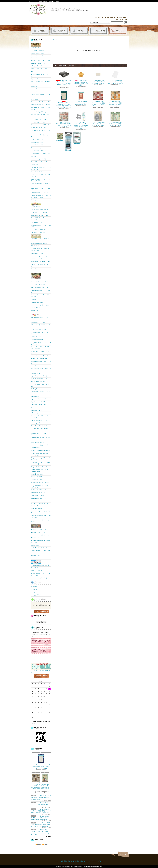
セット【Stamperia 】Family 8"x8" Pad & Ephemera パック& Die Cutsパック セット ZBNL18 (64, 119)
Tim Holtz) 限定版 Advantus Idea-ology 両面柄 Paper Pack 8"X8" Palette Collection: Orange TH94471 (115, 99)
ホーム (40, 31)
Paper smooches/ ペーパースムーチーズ (41, 393)
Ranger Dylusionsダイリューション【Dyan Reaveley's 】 (40, 471)
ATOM (45, 844)
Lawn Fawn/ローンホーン (38, 340)
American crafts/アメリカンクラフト (41, 102)
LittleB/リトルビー (36, 337)
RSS (38, 844)
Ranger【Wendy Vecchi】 (38, 474)
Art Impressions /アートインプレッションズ (41, 108)
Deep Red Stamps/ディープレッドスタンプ (41, 226)
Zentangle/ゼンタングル (37, 571)
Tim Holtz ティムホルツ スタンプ (40, 527)
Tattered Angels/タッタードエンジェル (41, 512)
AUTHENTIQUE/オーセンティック (40, 119)
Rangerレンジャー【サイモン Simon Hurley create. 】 (41, 463)
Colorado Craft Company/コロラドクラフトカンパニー (41, 168)
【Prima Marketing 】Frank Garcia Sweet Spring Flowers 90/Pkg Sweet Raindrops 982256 (41, 818)
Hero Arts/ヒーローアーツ (38, 285)
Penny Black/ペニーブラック (39, 410)
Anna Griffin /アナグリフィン (39, 112)
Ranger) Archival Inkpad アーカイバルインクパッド (41, 459)
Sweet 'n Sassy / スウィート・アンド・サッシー (40, 505)
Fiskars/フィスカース (37, 259)
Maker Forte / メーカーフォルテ (39, 356)
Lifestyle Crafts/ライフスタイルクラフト (41, 326)
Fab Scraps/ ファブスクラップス (40, 253)
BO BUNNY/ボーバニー (37, 142)
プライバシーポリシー (90, 861)
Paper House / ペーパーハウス (39, 402)
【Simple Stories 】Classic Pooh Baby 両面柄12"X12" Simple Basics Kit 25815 (40, 804)
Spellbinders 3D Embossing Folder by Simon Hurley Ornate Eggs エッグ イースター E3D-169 (41, 761)
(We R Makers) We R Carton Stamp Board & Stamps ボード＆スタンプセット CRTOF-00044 (41, 825)
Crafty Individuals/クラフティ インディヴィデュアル (41, 180)
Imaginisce (34, 299)
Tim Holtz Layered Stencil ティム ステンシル (41, 75)
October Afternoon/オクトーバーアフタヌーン (41, 385)
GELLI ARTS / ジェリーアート (39, 578)
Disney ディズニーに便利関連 (39, 212)
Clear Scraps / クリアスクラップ (40, 159)
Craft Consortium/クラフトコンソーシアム (41, 185)
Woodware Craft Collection (38, 558)
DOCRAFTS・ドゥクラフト (39, 230)
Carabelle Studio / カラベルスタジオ (41, 153)
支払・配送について (60, 31)
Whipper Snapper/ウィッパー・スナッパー (41, 551)
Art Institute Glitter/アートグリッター (41, 105)
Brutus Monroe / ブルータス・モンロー (41, 136)
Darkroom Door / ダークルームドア (40, 209)
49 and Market (35, 99)
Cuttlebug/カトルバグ (37, 200)
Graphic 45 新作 (36, 46)
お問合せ (98, 31)
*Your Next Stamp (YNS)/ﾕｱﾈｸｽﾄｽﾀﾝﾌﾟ (41, 563)
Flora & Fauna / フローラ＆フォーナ (41, 262)
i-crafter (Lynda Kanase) (37, 302)
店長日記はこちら (41, 679)
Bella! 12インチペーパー (38, 139)
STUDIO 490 (34, 501)
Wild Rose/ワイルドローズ (38, 555)
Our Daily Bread (35, 389)
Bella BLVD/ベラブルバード (39, 128)
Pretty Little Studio (36, 448)
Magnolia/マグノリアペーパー (39, 359)
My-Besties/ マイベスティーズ (39, 379)
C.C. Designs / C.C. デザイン (38, 151)
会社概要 (35, 587)
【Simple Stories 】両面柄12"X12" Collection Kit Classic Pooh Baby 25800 (41, 797)
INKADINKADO (35, 308)
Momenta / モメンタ (36, 373)
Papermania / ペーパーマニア (39, 399)
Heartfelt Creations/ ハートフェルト (40, 277)
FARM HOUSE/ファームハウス (39, 256)
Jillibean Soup (35, 311)
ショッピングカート (118, 31)
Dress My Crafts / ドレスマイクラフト (41, 243)
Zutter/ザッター (35, 568)
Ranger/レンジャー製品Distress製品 (40, 451)
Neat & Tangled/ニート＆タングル (40, 382)
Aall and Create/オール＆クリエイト (41, 125)
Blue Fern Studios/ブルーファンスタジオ (41, 131)
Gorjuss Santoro (35, 269)
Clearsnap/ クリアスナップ (38, 63)
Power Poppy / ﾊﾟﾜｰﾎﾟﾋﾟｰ (38, 423)
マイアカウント (122, 17)
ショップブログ (79, 31)
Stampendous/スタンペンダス (39, 493)
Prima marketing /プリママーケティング (41, 430)
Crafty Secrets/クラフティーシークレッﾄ (41, 189)
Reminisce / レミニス (37, 480)
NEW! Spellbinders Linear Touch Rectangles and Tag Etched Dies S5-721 (81, 98)
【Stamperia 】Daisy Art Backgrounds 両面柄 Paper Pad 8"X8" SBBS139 (115, 119)
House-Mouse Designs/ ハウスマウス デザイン (41, 291)
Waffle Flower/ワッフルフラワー (40, 548)
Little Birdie (34, 92)
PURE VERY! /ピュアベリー (39, 442)
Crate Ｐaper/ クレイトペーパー (39, 193)
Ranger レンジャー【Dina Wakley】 (40, 467)
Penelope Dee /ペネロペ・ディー (40, 420)
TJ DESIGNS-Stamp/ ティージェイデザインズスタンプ (41, 541)
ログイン (99, 17)
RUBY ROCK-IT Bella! (37, 477)
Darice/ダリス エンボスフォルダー (40, 215)
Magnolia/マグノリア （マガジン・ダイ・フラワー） (41, 348)
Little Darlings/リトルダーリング (40, 329)
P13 (32, 407)
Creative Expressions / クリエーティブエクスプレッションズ (41, 196)
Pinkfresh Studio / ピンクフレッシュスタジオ (41, 438)
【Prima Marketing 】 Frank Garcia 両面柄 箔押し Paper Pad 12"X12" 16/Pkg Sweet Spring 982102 (41, 811)
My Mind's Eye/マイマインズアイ (40, 376)
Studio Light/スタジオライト (39, 508)
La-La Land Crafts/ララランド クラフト (41, 333)
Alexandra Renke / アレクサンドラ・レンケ (41, 116)
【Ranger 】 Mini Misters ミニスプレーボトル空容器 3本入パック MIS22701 (68, 142)
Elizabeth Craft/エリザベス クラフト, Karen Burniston (41, 250)
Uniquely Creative (36, 545)
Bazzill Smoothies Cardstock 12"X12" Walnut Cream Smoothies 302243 (98, 77)
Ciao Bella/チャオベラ (37, 156)
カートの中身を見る (41, 611)
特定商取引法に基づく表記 (75, 861)
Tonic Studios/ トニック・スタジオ (40, 535)
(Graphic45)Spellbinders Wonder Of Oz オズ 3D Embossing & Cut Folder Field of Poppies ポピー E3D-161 (64, 99)
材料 (32, 72)
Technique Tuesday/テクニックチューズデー (41, 521)
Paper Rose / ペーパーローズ (39, 405)
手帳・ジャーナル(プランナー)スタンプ (41, 83)
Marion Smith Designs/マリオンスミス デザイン (41, 362)
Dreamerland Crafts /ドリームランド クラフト (40, 238)
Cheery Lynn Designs (36, 148)
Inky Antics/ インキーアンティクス (40, 305)
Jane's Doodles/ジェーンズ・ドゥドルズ (41, 316)
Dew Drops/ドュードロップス (39, 222)
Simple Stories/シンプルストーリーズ (41, 482)
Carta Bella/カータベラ (37, 145)
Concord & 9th (35, 165)
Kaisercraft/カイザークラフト (39, 322)
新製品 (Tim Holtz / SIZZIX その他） (41, 60)
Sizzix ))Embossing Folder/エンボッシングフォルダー (41, 486)
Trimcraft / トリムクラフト (38, 532)
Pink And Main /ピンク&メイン (39, 426)
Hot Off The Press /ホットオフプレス (41, 288)
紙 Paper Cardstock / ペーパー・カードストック (41, 57)
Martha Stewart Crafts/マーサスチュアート (41, 370)
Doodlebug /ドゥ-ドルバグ (38, 232)
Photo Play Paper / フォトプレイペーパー (41, 434)
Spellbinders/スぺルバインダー (39, 490)
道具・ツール (35, 79)
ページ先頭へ (124, 854)
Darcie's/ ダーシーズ (36, 205)
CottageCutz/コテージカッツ (39, 172)
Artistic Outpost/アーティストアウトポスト (41, 95)
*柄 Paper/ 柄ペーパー (37, 66)
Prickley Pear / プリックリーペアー (40, 445)
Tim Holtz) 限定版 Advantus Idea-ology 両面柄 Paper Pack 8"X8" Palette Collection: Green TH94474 (60, 137)
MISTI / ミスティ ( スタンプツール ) (41, 69)
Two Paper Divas (35, 538)
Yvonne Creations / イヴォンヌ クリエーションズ (41, 574)
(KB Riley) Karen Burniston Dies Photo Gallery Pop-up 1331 (77, 138)
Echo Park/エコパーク (37, 246)
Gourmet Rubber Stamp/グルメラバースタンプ (41, 265)
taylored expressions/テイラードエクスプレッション (41, 516)
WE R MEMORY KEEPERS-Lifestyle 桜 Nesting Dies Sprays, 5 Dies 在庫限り (82, 78)
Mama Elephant (35, 366)
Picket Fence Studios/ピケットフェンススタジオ (41, 417)
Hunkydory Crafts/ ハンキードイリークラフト (41, 296)
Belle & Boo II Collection (37, 50)
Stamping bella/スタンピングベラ (40, 498)
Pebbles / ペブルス (36, 413)
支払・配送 (64, 861)
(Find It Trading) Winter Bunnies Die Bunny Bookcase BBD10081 (98, 119)
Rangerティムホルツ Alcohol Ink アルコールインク (41, 454)
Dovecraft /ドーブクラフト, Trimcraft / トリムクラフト (41, 219)
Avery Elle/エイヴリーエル (38, 122)
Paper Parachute (35, 396)
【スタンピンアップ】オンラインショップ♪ (41, 671)
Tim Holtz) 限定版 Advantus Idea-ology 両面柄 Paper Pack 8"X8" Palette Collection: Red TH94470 (98, 99)
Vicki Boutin (34, 86)
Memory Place (35, 89)
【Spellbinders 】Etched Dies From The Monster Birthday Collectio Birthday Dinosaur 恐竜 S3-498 (81, 120)
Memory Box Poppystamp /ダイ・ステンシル (41, 352)
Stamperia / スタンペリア (38, 495)
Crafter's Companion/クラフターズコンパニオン (41, 176)
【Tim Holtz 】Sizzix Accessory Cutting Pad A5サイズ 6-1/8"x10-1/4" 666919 (115, 77)
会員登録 (110, 17)
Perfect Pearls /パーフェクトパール (40, 53)
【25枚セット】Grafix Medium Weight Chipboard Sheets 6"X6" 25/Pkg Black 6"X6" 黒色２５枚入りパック (64, 78)
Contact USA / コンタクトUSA (39, 162)
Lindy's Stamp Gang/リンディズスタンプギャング (41, 343)
